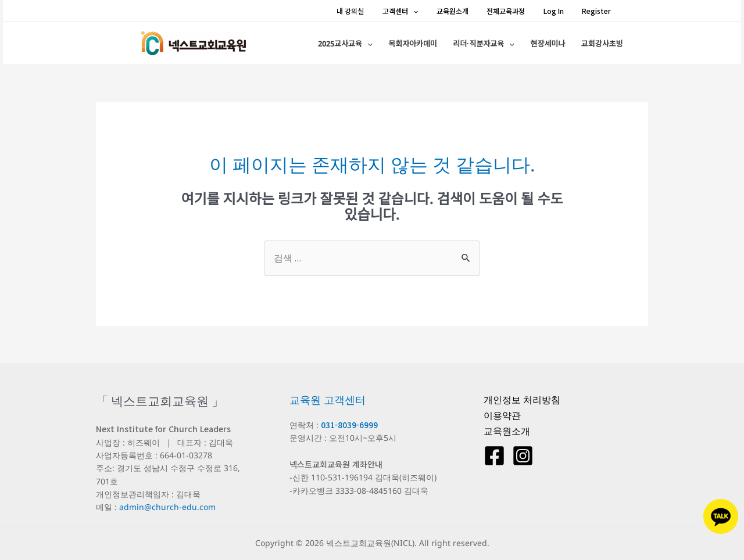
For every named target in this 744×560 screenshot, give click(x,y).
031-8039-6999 (349, 425)
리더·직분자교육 (501, 45)
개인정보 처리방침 (522, 400)
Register (597, 11)
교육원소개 (468, 11)
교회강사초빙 (604, 45)
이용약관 (502, 415)
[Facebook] (494, 456)
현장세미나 (557, 45)
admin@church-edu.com (167, 507)
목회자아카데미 (437, 45)
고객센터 (421, 11)
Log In (559, 11)
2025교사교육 (377, 45)
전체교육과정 (516, 11)
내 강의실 (376, 11)
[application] (433, 11)
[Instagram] (523, 456)
